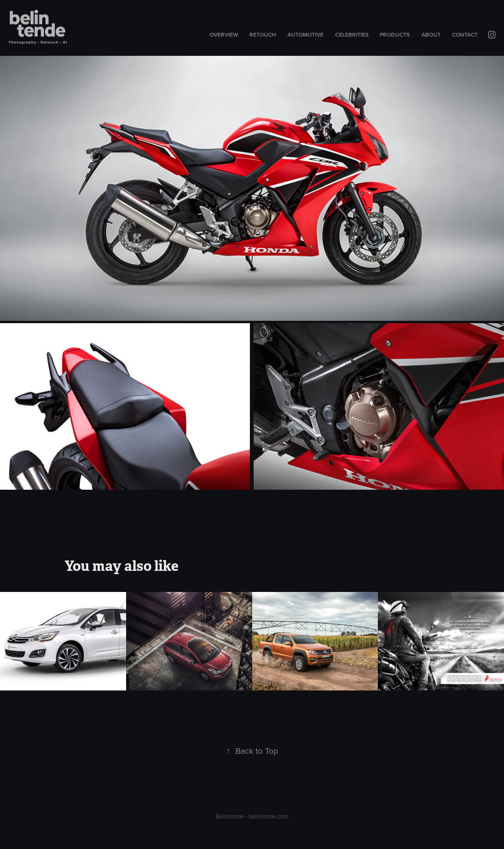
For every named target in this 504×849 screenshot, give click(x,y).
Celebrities (352, 34)
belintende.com (269, 816)
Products (395, 34)
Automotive (305, 34)
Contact (465, 34)
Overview (224, 34)
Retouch (263, 34)
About (431, 34)
